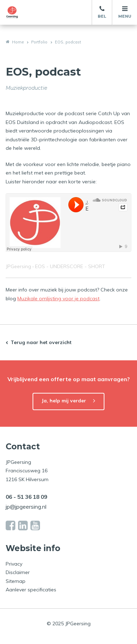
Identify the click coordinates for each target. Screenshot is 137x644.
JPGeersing (18, 266)
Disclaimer (18, 572)
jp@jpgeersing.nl (26, 507)
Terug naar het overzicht (41, 342)
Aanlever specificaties (31, 590)
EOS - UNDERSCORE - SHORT (70, 266)
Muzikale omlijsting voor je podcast (58, 299)
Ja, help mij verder (64, 401)
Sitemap (16, 581)
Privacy (14, 564)
